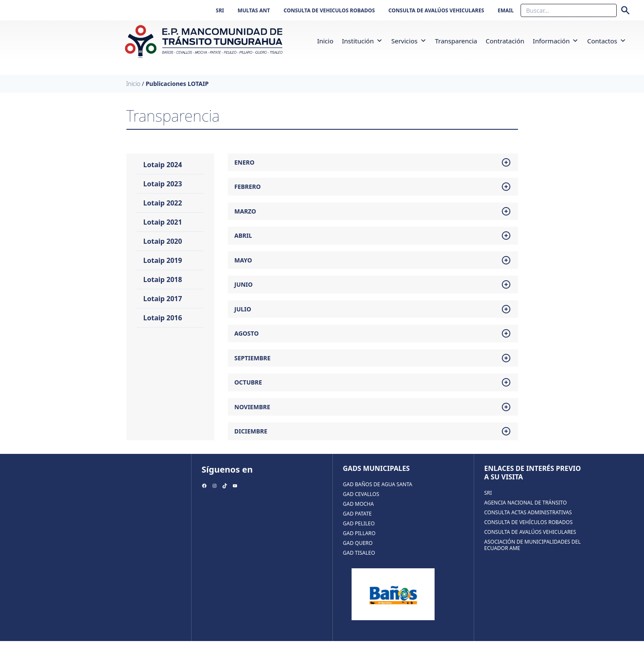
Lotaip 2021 (163, 228)
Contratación (505, 44)
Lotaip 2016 (163, 324)
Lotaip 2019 (163, 266)
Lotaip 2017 (163, 305)
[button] (379, 44)
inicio (325, 44)
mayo (373, 266)
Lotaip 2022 (163, 209)
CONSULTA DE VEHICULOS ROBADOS (329, 10)
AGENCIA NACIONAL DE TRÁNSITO (526, 509)
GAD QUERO (358, 549)
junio (373, 291)
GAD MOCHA (359, 510)
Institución (362, 44)
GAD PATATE (358, 520)
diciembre (373, 437)
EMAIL (506, 10)
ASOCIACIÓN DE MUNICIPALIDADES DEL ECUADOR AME (533, 551)
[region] (393, 600)
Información (556, 44)
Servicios (409, 44)
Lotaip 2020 (163, 247)
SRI (220, 10)
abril (373, 242)
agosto (373, 339)
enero (373, 168)
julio (373, 315)
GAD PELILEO (359, 529)
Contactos (607, 44)
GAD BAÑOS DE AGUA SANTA (378, 490)
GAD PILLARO (359, 539)
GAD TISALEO (359, 559)
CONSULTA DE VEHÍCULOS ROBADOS (529, 528)
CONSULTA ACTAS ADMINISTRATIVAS (528, 518)
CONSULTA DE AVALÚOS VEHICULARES (436, 10)
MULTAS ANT (254, 10)
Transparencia (456, 44)
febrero (373, 193)
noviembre (373, 413)
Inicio (133, 90)
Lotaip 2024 (163, 171)
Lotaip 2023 (163, 190)
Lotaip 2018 (163, 285)
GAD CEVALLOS (361, 500)
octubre (373, 388)
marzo (373, 217)
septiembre (373, 364)
